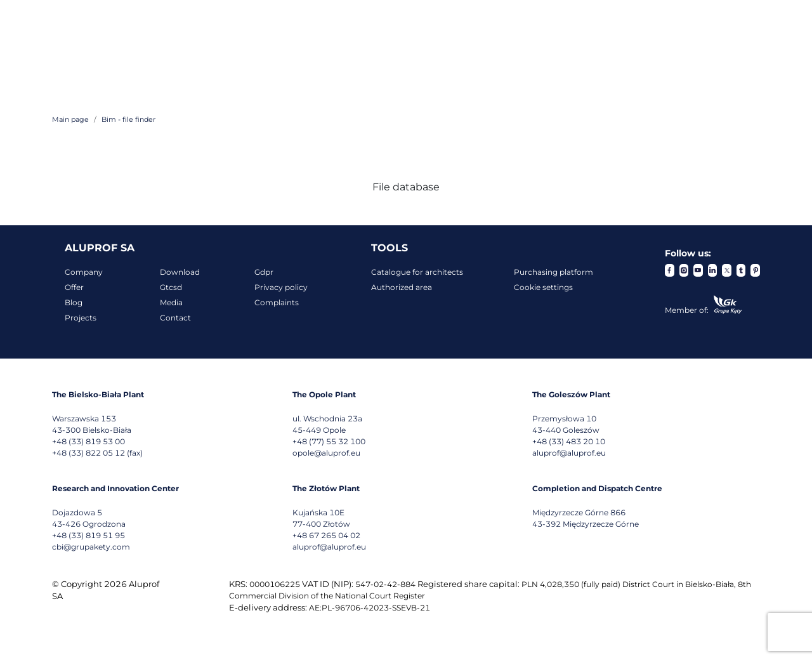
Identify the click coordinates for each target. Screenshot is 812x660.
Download (180, 272)
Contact (175, 318)
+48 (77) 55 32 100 (329, 441)
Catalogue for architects (417, 272)
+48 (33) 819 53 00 (88, 441)
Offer (74, 287)
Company (84, 272)
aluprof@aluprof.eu (569, 453)
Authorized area (402, 287)
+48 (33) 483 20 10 (569, 441)
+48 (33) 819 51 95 (88, 535)
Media (171, 302)
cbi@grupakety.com (91, 547)
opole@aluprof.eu (326, 453)
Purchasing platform (553, 272)
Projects (81, 318)
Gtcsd (171, 287)
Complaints (277, 302)
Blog (74, 302)
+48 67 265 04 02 (326, 535)
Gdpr (264, 272)
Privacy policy (281, 287)
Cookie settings (543, 287)
